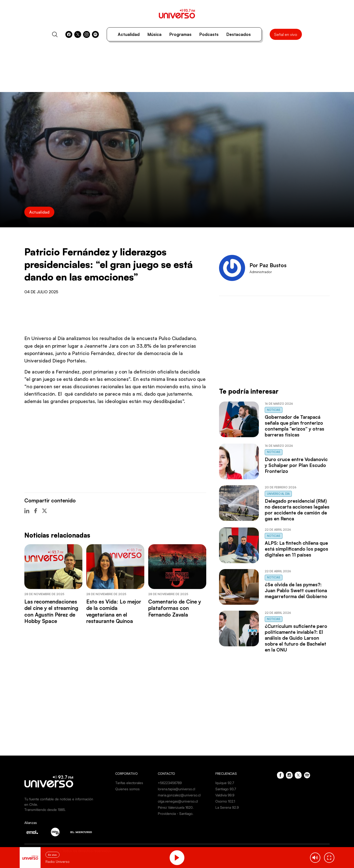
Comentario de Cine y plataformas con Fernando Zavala (175, 608)
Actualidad (129, 34)
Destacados (239, 34)
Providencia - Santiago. (176, 814)
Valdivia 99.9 (225, 795)
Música (155, 34)
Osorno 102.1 (225, 801)
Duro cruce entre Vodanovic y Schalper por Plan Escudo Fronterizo (296, 465)
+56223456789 (170, 783)
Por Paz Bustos (268, 265)
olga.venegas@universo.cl (178, 801)
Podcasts (209, 34)
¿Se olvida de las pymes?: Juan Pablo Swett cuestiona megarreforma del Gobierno (296, 590)
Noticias (274, 410)
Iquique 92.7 (225, 783)
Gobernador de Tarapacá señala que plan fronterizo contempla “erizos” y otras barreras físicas (295, 426)
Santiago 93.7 (226, 789)
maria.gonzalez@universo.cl (179, 795)
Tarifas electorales (129, 783)
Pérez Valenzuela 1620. (176, 807)
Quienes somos (127, 789)
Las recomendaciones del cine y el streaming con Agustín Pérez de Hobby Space (51, 611)
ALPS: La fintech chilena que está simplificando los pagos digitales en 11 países (296, 549)
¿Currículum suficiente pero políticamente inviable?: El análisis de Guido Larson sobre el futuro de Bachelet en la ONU (296, 638)
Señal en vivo (286, 34)
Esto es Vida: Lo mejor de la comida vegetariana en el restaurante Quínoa (114, 611)
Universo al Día (278, 494)
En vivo (52, 855)
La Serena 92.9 (227, 807)
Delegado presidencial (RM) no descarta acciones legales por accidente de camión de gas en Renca (297, 510)
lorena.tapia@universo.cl (177, 789)
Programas (180, 34)
